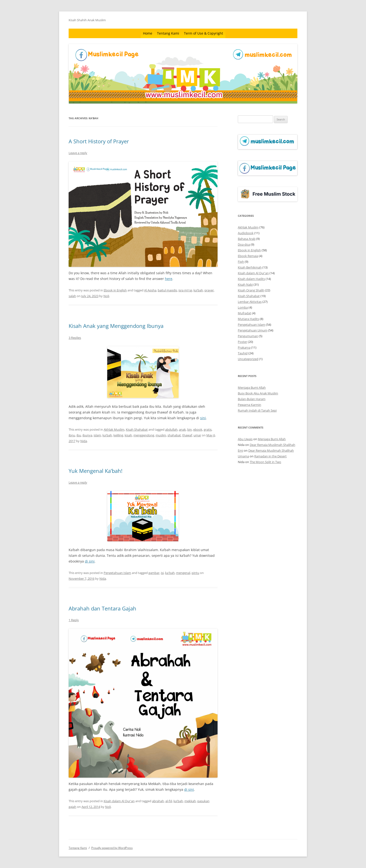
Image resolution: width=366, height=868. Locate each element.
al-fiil (169, 801)
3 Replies (75, 338)
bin (190, 429)
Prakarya (244, 347)
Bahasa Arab (247, 239)
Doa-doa (244, 244)
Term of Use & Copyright (203, 33)
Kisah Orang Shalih (251, 290)
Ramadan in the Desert (270, 456)
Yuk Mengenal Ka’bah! (96, 471)
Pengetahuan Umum (253, 330)
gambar (154, 573)
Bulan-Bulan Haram (252, 399)
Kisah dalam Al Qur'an (119, 801)
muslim (161, 435)
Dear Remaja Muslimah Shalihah (272, 445)
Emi (240, 450)
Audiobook (246, 233)
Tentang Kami (168, 33)
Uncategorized (248, 359)
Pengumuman (248, 336)
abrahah (158, 801)
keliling (118, 435)
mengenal (183, 573)
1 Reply (74, 620)
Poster (242, 342)
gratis (208, 429)
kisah (128, 435)
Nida (84, 441)
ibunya (87, 435)
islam (97, 435)
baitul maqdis (167, 290)
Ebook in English (115, 290)
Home (148, 33)
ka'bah (198, 290)
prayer (209, 290)
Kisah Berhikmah (250, 267)
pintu (195, 573)
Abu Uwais (245, 439)
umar (197, 435)
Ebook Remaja (248, 256)
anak (182, 429)
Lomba (243, 307)
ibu (79, 435)
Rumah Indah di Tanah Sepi (257, 410)
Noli (106, 296)
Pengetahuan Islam (117, 573)
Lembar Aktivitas (250, 302)
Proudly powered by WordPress (112, 848)
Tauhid (243, 353)
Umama (243, 456)
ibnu (72, 435)
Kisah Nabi (245, 284)
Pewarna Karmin (249, 405)
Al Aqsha (150, 290)
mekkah (190, 801)
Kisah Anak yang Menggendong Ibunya (116, 326)
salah (72, 296)
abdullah (171, 429)
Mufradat (244, 313)
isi (162, 573)
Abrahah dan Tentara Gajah (102, 608)
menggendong (144, 435)
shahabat (174, 435)
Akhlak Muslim (114, 429)
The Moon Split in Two (265, 462)
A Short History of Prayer (99, 141)
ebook (198, 429)
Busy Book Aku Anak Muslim (258, 393)
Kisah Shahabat (137, 429)
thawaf (187, 435)
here (169, 279)
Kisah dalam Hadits (251, 279)
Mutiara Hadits (248, 319)
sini (203, 418)
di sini (90, 561)
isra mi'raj (185, 290)
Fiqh (241, 262)
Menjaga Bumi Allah (252, 387)
